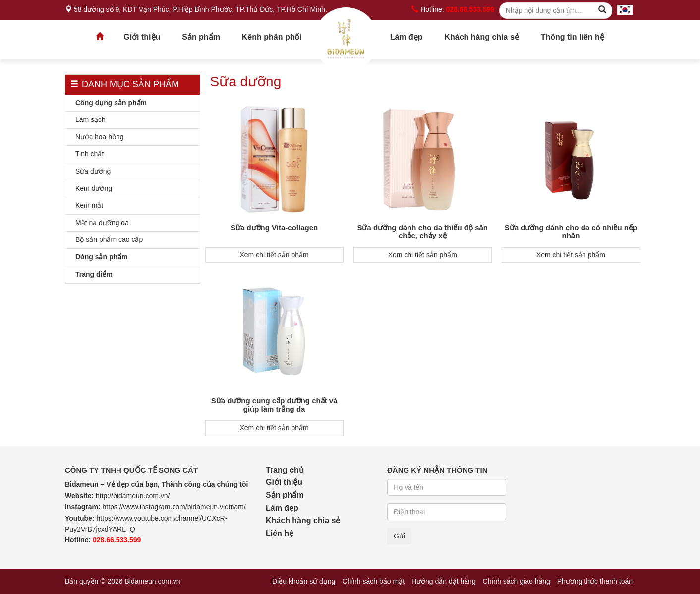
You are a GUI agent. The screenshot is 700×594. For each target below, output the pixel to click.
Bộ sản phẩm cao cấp (109, 239)
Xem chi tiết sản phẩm (274, 255)
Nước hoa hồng (100, 137)
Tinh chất (89, 154)
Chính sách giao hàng (517, 581)
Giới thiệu (142, 37)
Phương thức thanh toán (595, 581)
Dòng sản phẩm (101, 257)
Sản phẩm (201, 37)
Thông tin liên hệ (573, 37)
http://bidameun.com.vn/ (133, 496)
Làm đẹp (407, 37)
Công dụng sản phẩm (111, 103)
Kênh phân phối (272, 37)
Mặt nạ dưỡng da (102, 223)
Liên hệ (280, 533)
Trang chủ (346, 40)
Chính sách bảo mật (373, 581)
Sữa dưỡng (93, 171)
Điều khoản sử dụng (304, 581)
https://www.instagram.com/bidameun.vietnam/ (174, 507)
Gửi (399, 536)
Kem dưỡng (94, 188)
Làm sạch (90, 119)
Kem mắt (89, 205)
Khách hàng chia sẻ (481, 37)
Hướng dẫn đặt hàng (444, 581)
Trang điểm (94, 274)
